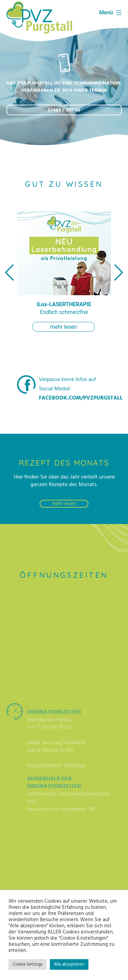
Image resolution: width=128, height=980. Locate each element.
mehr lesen (64, 327)
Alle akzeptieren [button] (69, 964)
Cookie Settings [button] (27, 964)
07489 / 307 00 (64, 110)
